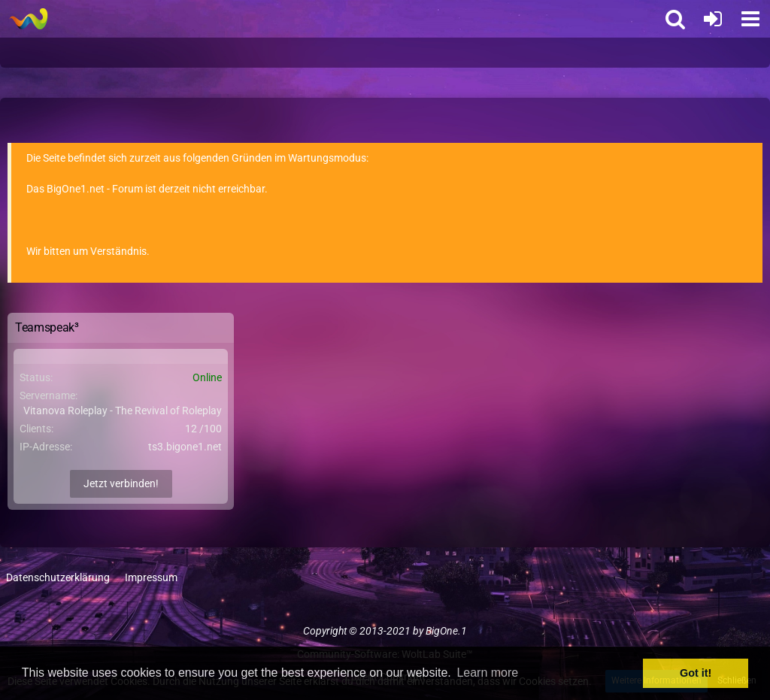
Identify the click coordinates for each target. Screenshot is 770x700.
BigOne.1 (446, 631)
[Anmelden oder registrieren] (713, 19)
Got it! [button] (696, 673)
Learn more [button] (487, 673)
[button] (750, 19)
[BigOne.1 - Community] (28, 19)
